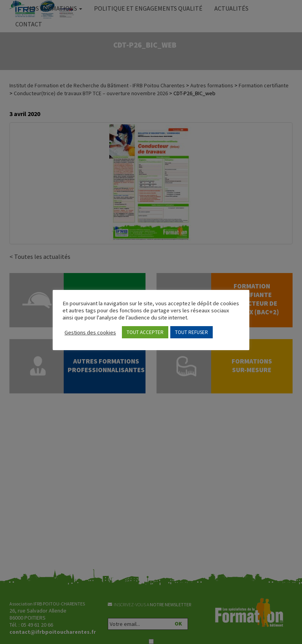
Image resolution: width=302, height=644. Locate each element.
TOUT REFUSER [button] (192, 332)
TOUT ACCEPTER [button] (145, 332)
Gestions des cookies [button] (90, 332)
